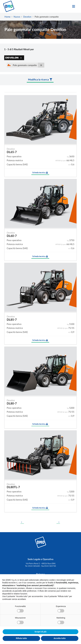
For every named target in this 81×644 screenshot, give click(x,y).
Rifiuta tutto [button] (21, 638)
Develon (27, 17)
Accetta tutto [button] (60, 638)
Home (7, 17)
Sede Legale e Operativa (40, 559)
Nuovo (17, 17)
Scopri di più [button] (41, 632)
